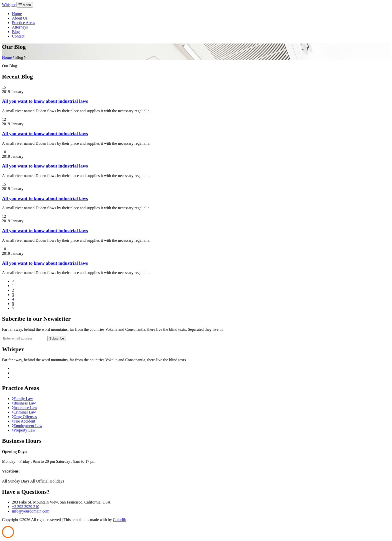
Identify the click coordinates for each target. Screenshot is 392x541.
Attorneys (20, 27)
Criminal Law (24, 412)
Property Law (24, 430)
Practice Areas (23, 23)
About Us (20, 18)
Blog (16, 32)
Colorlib (119, 520)
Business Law (24, 403)
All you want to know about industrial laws (45, 101)
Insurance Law (25, 408)
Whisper (9, 5)
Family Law (22, 399)
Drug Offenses (24, 417)
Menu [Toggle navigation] (25, 5)
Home (17, 14)
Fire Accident (24, 421)
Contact (18, 36)
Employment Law (27, 426)
